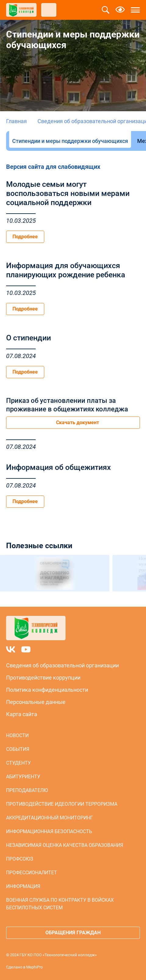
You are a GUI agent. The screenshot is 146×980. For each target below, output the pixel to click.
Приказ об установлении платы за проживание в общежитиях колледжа (67, 405)
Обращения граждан (73, 933)
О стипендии (28, 338)
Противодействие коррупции (43, 678)
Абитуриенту (23, 777)
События (18, 749)
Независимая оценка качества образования (65, 845)
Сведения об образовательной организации (62, 665)
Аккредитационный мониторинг (50, 818)
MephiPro (34, 967)
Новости (17, 735)
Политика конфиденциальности (47, 690)
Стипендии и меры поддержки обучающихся (70, 141)
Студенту (18, 763)
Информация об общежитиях (59, 467)
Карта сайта (22, 714)
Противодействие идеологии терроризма (62, 804)
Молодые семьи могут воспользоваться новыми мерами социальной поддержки (68, 193)
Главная (16, 121)
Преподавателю (27, 790)
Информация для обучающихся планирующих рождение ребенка (66, 270)
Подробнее (25, 237)
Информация (23, 886)
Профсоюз (20, 859)
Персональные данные (36, 702)
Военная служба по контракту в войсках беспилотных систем (60, 904)
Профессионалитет (32, 873)
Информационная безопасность (49, 831)
